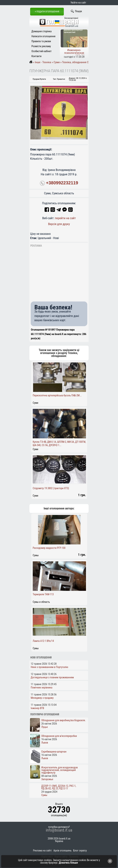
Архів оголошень (63, 851)
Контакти (36, 56)
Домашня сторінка (42, 31)
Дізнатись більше (68, 863)
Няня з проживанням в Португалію (49, 667)
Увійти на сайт (78, 3)
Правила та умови (41, 41)
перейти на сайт (65, 218)
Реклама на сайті (42, 851)
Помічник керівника (42, 688)
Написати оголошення (43, 36)
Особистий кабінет (42, 51)
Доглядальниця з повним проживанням (52, 677)
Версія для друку (59, 224)
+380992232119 (62, 183)
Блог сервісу (80, 851)
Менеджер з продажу (42, 698)
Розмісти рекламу (41, 46)
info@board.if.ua (59, 830)
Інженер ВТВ (37, 708)
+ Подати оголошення (47, 12)
